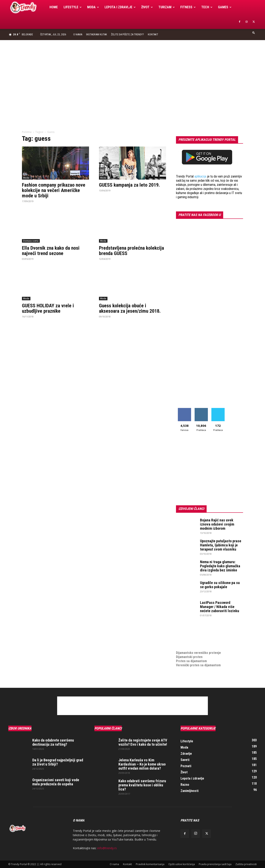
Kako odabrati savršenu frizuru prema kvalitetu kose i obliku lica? (142, 785)
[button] (254, 33)
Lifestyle (73, 7)
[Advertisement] (132, 71)
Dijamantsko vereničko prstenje (198, 649)
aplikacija (200, 176)
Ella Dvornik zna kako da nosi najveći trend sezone (51, 251)
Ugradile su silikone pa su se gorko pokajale (220, 585)
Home (54, 7)
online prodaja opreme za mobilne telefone (207, 640)
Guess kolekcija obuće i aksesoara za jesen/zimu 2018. (130, 308)
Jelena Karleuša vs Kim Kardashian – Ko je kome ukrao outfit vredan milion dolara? (142, 764)
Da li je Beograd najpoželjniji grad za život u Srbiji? (58, 762)
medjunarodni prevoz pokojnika (198, 644)
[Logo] (27, 7)
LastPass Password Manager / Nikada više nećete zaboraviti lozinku (220, 607)
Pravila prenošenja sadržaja (215, 864)
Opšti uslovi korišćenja (182, 864)
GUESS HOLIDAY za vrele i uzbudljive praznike (48, 308)
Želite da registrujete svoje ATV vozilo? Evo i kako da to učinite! (143, 742)
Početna (27, 132)
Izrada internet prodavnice (195, 636)
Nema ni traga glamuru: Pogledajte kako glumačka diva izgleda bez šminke (220, 566)
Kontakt (153, 34)
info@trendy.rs (107, 848)
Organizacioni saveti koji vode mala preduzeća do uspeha (56, 782)
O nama (78, 34)
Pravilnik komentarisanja (150, 864)
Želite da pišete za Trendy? (127, 34)
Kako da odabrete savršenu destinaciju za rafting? (53, 742)
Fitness (188, 7)
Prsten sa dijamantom (191, 661)
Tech (207, 7)
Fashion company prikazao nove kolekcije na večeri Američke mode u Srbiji (54, 190)
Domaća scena (31, 241)
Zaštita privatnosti (246, 864)
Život (147, 7)
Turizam (167, 7)
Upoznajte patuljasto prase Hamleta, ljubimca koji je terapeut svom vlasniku (221, 545)
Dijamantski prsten (189, 657)
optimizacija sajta (189, 628)
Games (225, 7)
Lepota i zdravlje (120, 7)
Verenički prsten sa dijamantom (198, 665)
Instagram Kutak (97, 34)
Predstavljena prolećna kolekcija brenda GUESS (131, 251)
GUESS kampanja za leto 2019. (129, 185)
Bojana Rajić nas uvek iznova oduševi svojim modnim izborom (217, 524)
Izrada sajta (184, 632)
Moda (93, 7)
